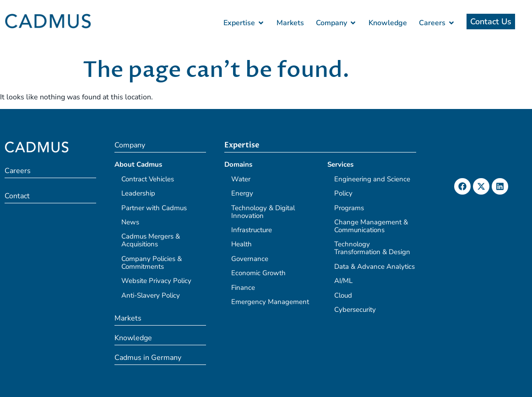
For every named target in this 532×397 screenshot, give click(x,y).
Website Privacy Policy (156, 281)
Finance (243, 288)
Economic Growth (258, 273)
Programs (349, 208)
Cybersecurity (355, 310)
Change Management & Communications (371, 226)
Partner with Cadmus (154, 208)
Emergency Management (270, 302)
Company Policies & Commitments (152, 263)
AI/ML (343, 281)
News (130, 222)
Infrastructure (252, 230)
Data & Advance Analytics (375, 266)
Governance (250, 259)
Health (242, 244)
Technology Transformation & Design (372, 248)
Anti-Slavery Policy (151, 295)
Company (130, 145)
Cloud (343, 295)
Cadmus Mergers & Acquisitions (151, 240)
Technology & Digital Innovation (263, 212)
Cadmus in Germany (148, 358)
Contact (17, 196)
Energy (242, 193)
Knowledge (133, 338)
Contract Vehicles (148, 179)
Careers (18, 171)
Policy (343, 193)
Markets (128, 318)
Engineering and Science (372, 179)
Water (241, 179)
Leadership (138, 193)
